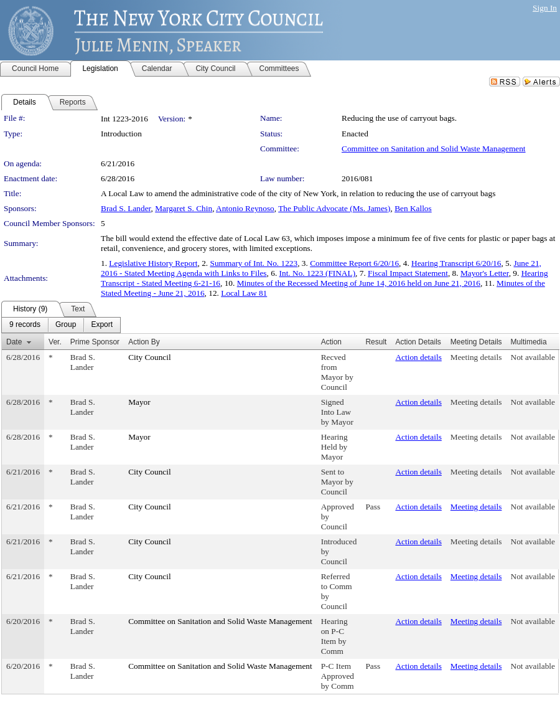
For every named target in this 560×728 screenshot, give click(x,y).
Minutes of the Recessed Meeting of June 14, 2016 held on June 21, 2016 (359, 283)
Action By (144, 342)
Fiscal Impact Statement (408, 273)
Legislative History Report (153, 263)
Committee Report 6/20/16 (354, 263)
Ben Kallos (413, 208)
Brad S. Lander (126, 208)
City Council (150, 357)
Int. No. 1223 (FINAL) (318, 273)
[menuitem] (25, 325)
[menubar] (61, 325)
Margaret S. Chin (184, 208)
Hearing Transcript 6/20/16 (456, 263)
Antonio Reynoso (245, 208)
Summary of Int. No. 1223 (254, 263)
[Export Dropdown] (102, 325)
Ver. (55, 342)
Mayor (139, 402)
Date (14, 342)
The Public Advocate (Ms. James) (334, 208)
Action (331, 342)
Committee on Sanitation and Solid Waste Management (434, 149)
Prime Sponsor (95, 342)
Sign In (545, 8)
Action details (418, 357)
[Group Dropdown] (66, 325)
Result (376, 342)
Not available (533, 357)
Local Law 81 (244, 293)
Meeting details (476, 357)
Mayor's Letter (485, 273)
